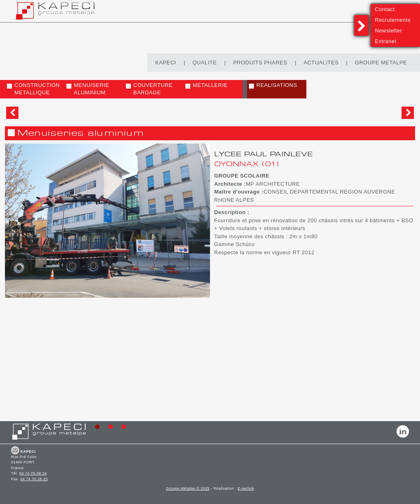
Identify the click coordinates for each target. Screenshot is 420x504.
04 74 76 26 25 (34, 479)
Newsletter (388, 31)
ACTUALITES (321, 63)
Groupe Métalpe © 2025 (188, 488)
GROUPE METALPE (381, 63)
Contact (385, 9)
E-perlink (246, 488)
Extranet (386, 41)
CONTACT (15, 450)
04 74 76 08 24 (33, 473)
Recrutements (393, 20)
